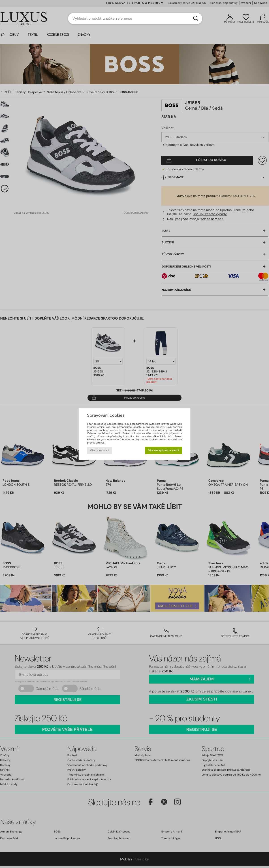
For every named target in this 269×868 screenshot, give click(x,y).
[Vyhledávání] (196, 19)
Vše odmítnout (100, 450)
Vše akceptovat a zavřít (164, 450)
